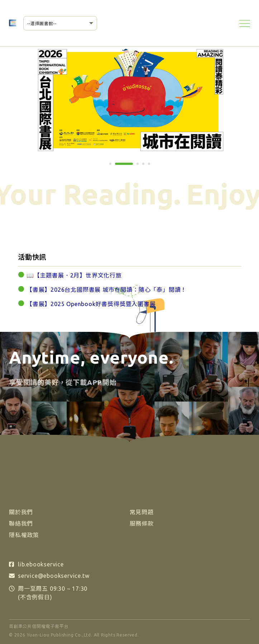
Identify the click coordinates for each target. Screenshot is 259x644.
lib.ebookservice (41, 564)
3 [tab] (140, 166)
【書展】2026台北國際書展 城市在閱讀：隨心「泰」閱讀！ (107, 290)
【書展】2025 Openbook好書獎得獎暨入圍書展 (91, 304)
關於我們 (21, 512)
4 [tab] (146, 166)
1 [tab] (113, 166)
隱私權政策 (24, 535)
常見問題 (142, 512)
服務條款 (142, 523)
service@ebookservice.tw (54, 576)
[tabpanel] (130, 100)
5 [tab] (152, 166)
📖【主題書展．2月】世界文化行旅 (74, 275)
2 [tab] (119, 166)
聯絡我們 (21, 523)
